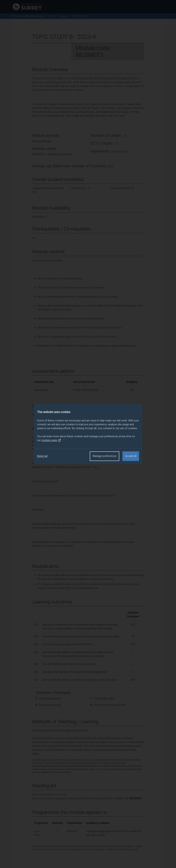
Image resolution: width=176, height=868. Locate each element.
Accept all (131, 456)
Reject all (42, 456)
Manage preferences (104, 456)
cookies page (51, 440)
